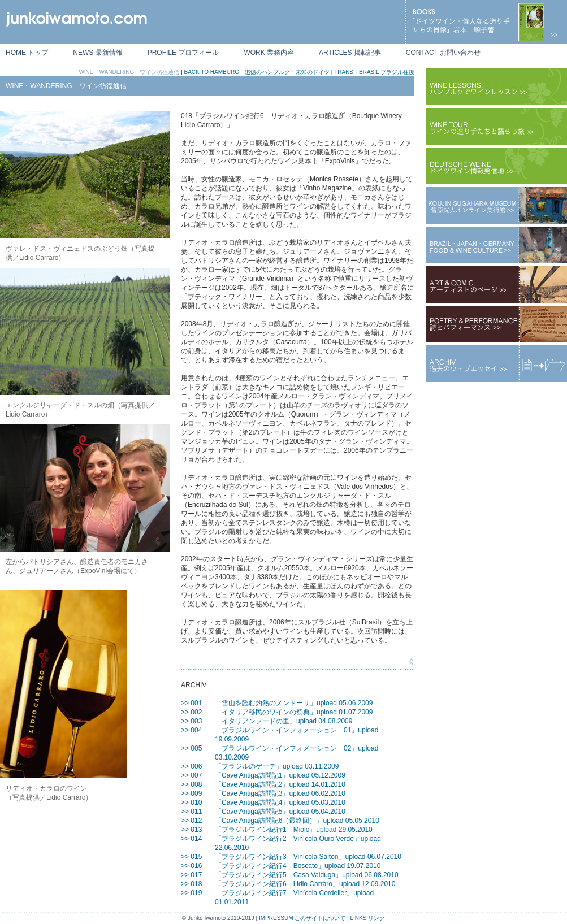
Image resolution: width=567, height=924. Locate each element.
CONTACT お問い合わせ (443, 53)
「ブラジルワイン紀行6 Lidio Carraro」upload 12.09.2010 (305, 884)
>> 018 (191, 884)
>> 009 (191, 793)
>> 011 (191, 812)
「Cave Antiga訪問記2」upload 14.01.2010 (280, 784)
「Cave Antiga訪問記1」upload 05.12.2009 (280, 775)
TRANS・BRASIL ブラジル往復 (374, 72)
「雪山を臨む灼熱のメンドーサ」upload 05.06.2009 (294, 703)
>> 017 (191, 875)
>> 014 (191, 839)
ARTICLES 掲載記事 (350, 53)
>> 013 (191, 830)
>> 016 (191, 866)
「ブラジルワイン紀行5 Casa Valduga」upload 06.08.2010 (307, 875)
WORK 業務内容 (269, 53)
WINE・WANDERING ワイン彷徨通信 (129, 72)
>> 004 (191, 730)
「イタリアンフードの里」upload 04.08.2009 (283, 721)
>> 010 (191, 802)
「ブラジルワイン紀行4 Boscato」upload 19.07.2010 (298, 866)
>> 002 (191, 712)
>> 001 (191, 703)
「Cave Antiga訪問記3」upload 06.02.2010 (280, 793)
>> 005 (191, 748)
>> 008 (191, 784)
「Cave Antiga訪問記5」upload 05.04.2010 (280, 812)
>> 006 (191, 766)
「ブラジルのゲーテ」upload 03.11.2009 (277, 766)
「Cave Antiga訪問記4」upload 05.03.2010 (280, 802)
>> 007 (191, 775)
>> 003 (191, 721)
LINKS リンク (367, 918)
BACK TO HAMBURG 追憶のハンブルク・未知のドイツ (257, 72)
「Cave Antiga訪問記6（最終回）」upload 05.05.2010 (297, 821)
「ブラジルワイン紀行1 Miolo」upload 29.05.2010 (294, 830)
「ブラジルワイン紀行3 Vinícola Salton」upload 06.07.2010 (308, 857)
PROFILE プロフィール (183, 53)
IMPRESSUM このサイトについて (302, 918)
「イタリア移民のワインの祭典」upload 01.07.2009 (294, 712)
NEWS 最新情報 (98, 53)
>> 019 (191, 893)
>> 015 (191, 857)
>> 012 (191, 821)
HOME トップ (27, 53)
